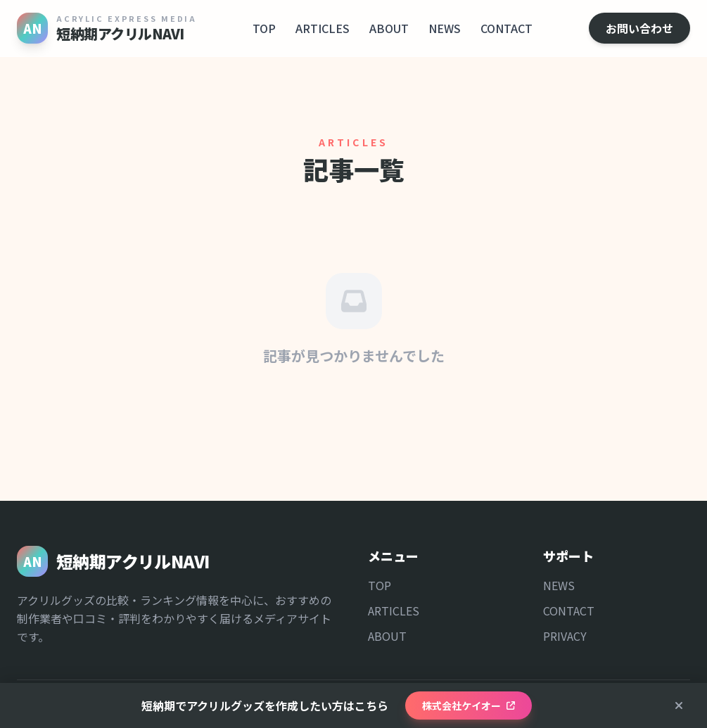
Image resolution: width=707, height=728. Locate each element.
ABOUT (389, 28)
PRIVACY (565, 636)
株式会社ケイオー (469, 705)
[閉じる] (679, 705)
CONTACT (507, 28)
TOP (264, 28)
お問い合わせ (639, 28)
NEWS (445, 28)
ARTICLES (323, 28)
